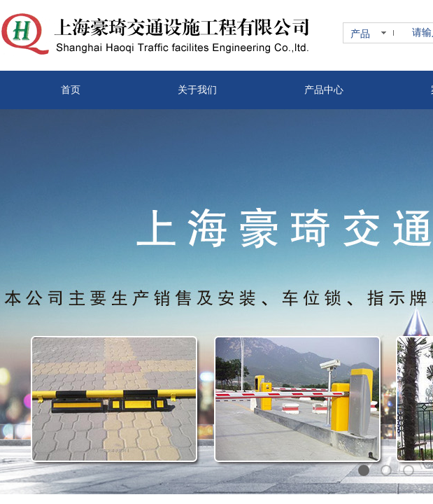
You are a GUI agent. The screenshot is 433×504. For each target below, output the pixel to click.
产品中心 (324, 90)
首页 (71, 90)
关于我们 (197, 90)
